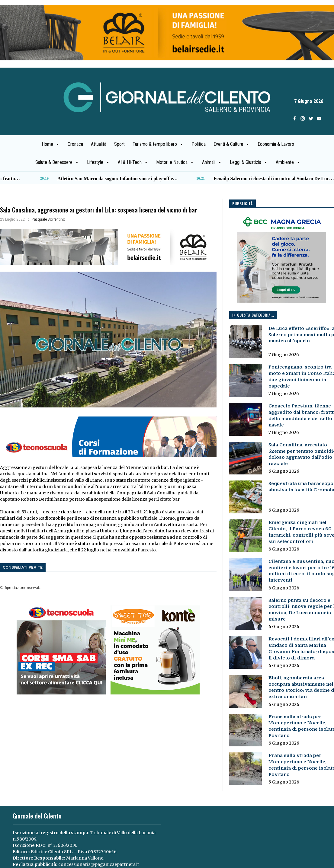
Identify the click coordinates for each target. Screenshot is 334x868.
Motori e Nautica (175, 162)
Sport (119, 144)
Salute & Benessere (57, 162)
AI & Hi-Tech (133, 162)
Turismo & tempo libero (158, 144)
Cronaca (75, 144)
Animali (212, 162)
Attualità (99, 144)
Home (51, 144)
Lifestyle (98, 162)
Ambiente (288, 162)
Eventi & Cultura (232, 144)
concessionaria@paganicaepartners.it (99, 864)
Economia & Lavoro (276, 144)
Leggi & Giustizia (249, 162)
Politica (199, 144)
